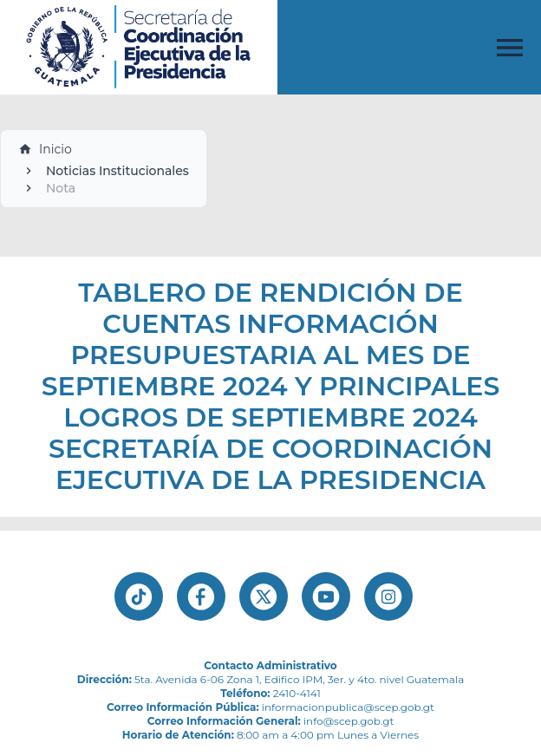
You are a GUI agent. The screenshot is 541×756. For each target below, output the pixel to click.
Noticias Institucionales (117, 171)
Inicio (45, 149)
